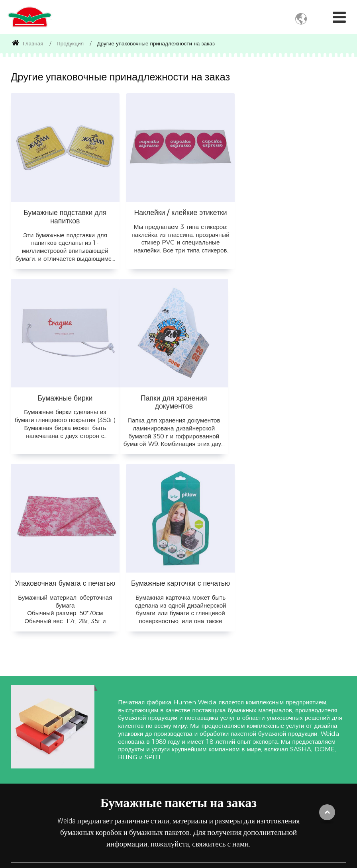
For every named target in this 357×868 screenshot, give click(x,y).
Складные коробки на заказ (46, 717)
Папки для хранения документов (64, 399)
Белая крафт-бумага (194, 759)
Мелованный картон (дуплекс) (195, 788)
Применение (119, 700)
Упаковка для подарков (115, 769)
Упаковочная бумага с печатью (178, 395)
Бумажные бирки (292, 211)
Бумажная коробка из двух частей (45, 734)
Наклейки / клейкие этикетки (178, 211)
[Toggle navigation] (339, 17)
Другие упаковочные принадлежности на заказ (43, 787)
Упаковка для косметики (115, 810)
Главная (28, 43)
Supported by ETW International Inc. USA (179, 857)
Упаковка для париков (115, 790)
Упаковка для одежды (115, 749)
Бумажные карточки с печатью (292, 395)
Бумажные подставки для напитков (65, 215)
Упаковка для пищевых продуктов (115, 725)
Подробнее (112, 827)
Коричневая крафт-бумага (193, 742)
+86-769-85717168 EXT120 (284, 771)
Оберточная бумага (194, 772)
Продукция (70, 43)
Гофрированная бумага (198, 726)
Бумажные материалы (188, 705)
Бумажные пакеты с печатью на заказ (47, 767)
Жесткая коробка (33, 750)
